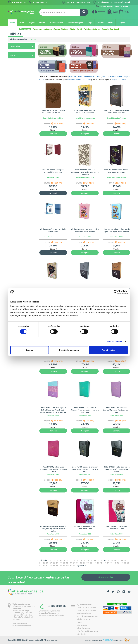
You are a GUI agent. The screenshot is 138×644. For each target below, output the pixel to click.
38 (88, 563)
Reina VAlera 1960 (85, 237)
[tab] (21, 46)
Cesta (127, 12)
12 (88, 560)
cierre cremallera (74, 79)
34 (74, 563)
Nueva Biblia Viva (17, 146)
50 (128, 563)
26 (47, 563)
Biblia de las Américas (19, 63)
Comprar (53, 134)
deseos (116, 12)
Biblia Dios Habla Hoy (19, 108)
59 (67, 566)
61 (74, 566)
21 (118, 560)
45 (111, 563)
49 (125, 563)
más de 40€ (18, 178)
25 (44, 563)
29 (57, 563)
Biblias (12, 23)
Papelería (100, 23)
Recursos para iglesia (75, 23)
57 (61, 566)
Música (111, 23)
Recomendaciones (56, 23)
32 (67, 563)
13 (91, 560)
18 (108, 560)
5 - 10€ (16, 168)
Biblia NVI (14, 104)
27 (51, 563)
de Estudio (121, 76)
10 (81, 560)
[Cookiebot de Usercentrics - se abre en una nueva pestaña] (116, 292)
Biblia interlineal (17, 125)
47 (118, 563)
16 (102, 560)
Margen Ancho (16, 142)
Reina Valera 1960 (76, 76)
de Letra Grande (109, 76)
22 (122, 560)
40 (94, 563)
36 (81, 563)
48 (121, 563)
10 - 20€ (16, 171)
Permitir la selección (69, 350)
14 (95, 560)
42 (101, 563)
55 (54, 566)
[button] (21, 46)
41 (98, 563)
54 (51, 566)
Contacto (82, 634)
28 (54, 563)
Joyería (122, 23)
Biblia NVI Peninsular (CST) (21, 101)
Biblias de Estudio (18, 59)
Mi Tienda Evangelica (18, 39)
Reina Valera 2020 (18, 73)
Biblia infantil (15, 66)
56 (57, 566)
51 (40, 566)
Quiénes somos (84, 604)
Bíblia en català (16, 97)
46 (115, 563)
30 (61, 563)
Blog (80, 622)
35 (77, 563)
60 (71, 566)
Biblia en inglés (16, 111)
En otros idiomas (17, 138)
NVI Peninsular (90, 76)
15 (98, 560)
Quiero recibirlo (105, 577)
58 (64, 566)
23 (125, 560)
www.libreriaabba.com (22, 626)
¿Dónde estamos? (40, 2)
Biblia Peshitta (16, 128)
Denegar (30, 350)
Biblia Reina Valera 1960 (20, 52)
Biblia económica (17, 80)
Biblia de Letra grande (19, 56)
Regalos (32, 23)
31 (64, 563)
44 (108, 563)
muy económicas (119, 79)
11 (84, 560)
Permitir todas (108, 350)
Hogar (90, 23)
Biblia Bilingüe (16, 115)
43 (104, 563)
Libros (22, 23)
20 (115, 560)
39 (91, 563)
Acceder (101, 12)
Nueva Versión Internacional (85, 177)
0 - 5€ (16, 165)
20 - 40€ (17, 175)
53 (47, 566)
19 (112, 560)
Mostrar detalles (115, 341)
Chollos (42, 23)
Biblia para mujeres (18, 70)
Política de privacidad (87, 607)
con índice (86, 79)
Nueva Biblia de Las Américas (53, 118)
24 (40, 563)
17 (105, 560)
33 (71, 563)
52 (44, 566)
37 (84, 563)
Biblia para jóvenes (18, 77)
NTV (98, 76)
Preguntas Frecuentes (87, 631)
